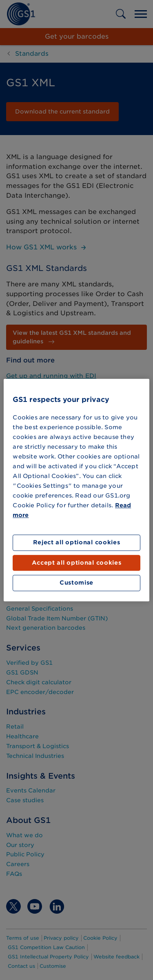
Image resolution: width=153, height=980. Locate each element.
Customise (76, 583)
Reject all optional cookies (77, 543)
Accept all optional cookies (77, 563)
